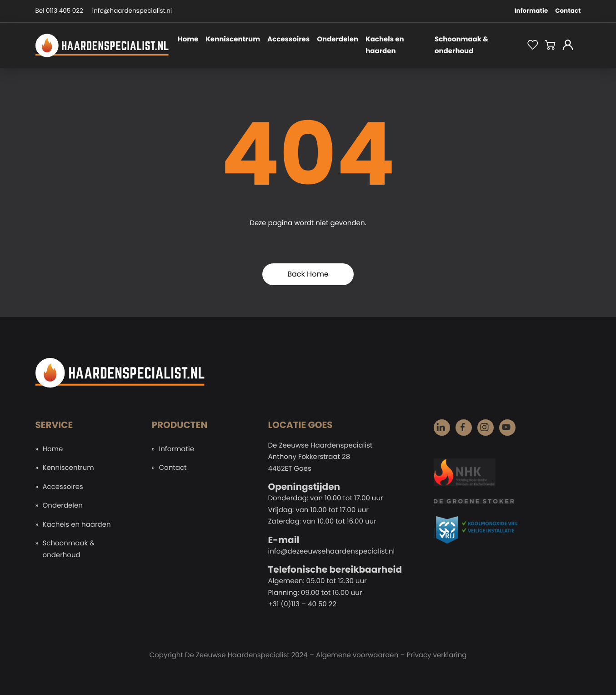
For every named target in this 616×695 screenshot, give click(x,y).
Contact (568, 11)
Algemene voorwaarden (357, 655)
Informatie (531, 11)
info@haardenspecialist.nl (132, 11)
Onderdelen (338, 39)
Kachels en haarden (385, 45)
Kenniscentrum (233, 39)
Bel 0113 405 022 (59, 11)
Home (188, 39)
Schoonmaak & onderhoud (461, 45)
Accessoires (288, 39)
